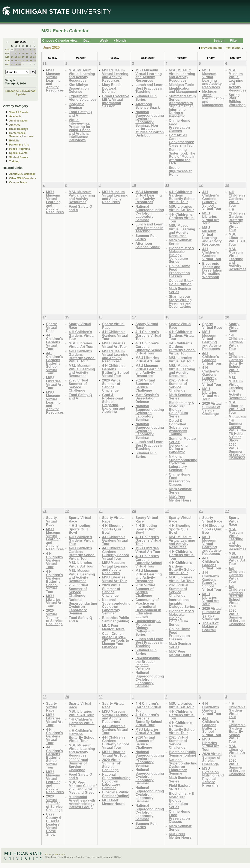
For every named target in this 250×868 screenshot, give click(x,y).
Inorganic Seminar (77, 106)
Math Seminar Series (180, 242)
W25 (7, 57)
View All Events (19, 112)
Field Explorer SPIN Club (180, 787)
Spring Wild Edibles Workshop (237, 100)
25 (27, 61)
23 (19, 61)
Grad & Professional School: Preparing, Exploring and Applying (114, 403)
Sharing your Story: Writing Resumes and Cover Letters (180, 302)
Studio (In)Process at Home (180, 171)
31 (12, 50)
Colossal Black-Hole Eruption (182, 282)
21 (12, 61)
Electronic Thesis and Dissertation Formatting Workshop (212, 270)
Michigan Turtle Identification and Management (183, 88)
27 (35, 61)
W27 (7, 64)
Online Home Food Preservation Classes (180, 126)
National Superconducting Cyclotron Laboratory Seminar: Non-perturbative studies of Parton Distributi (150, 124)
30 (19, 64)
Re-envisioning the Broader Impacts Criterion (148, 663)
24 (23, 61)
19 (31, 57)
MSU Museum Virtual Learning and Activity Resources (55, 80)
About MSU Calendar (22, 174)
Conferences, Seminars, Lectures (21, 135)
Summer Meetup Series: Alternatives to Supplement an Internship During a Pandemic (182, 106)
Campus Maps (18, 182)
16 (19, 57)
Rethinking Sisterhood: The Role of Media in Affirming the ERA (182, 156)
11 (27, 53)
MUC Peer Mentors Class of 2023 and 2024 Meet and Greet (83, 787)
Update (21, 94)
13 (35, 53)
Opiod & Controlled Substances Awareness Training (179, 427)
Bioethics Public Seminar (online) (116, 619)
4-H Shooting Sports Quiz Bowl (80, 529)
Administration (18, 121)
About (48, 854)
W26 (7, 61)
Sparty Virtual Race (51, 327)
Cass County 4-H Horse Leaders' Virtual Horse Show (54, 824)
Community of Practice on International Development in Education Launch (148, 608)
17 (23, 57)
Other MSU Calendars (23, 178)
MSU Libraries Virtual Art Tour (181, 208)
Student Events (19, 157)
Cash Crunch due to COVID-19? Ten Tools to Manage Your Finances (115, 640)
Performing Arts (19, 145)
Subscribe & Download (20, 91)
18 (27, 57)
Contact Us (59, 854)
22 (16, 61)
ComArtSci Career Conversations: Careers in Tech (182, 140)
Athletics (15, 125)
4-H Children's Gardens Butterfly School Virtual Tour (182, 197)
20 (35, 57)
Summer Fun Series (146, 98)
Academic (15, 116)
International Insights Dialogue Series (182, 603)
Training (14, 161)
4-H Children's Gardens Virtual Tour (182, 218)
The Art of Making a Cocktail (210, 626)
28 (12, 64)
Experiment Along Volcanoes (83, 98)
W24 (7, 53)
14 (12, 57)
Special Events (18, 153)
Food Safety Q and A (81, 114)
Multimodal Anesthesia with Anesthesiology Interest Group (82, 802)
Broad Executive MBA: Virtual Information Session (116, 101)
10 (23, 53)
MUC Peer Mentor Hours (180, 499)
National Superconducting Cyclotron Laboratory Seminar (150, 213)
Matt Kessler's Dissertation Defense (147, 398)
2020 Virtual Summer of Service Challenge (78, 385)
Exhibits (14, 141)
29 (16, 64)
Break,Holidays (19, 129)
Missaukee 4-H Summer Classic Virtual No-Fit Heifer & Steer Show (238, 428)
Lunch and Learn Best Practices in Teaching (149, 88)
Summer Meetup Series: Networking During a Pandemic (182, 445)
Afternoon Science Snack (147, 106)
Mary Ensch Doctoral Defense (112, 88)
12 (31, 53)
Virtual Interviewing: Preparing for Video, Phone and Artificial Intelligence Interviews (80, 130)
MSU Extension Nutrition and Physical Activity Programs (213, 777)
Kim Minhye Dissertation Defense (79, 88)
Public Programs (19, 149)
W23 (7, 50)
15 (16, 57)
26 (31, 61)
